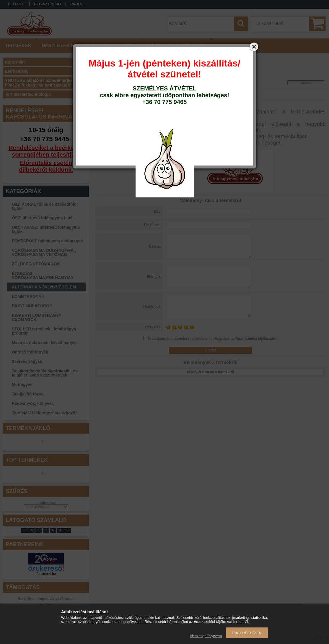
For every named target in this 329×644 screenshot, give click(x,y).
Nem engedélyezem (206, 636)
